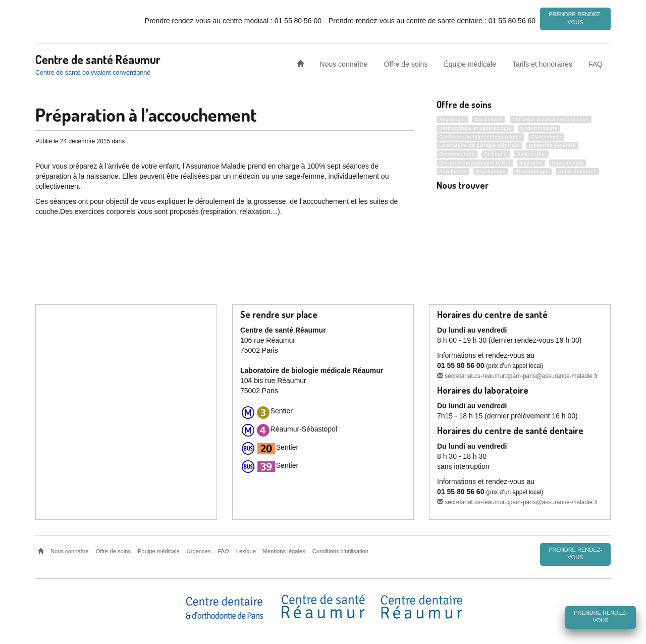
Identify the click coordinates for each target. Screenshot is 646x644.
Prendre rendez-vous (575, 18)
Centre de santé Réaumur (98, 58)
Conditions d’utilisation (340, 551)
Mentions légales (284, 551)
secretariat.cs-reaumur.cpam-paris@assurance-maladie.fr (518, 376)
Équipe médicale (470, 63)
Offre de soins (406, 63)
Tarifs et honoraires (542, 63)
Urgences (199, 551)
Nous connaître (344, 63)
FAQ (596, 63)
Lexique (246, 551)
